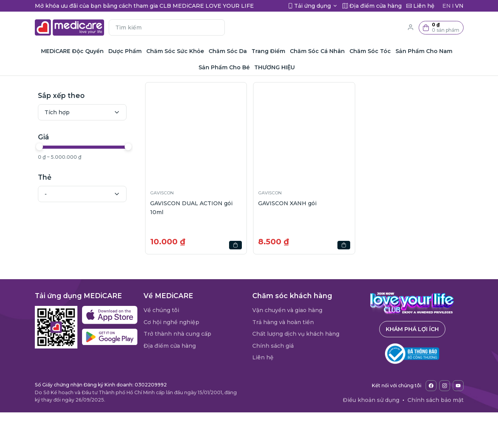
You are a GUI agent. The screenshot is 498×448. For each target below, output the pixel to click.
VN (459, 6)
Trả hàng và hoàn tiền (283, 322)
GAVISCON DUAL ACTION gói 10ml (191, 208)
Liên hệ (263, 357)
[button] (441, 28)
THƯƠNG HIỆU (275, 67)
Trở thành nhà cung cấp (177, 334)
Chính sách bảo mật (436, 400)
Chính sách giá (273, 346)
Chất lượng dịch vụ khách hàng (296, 334)
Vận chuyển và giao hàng (287, 310)
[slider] (39, 147)
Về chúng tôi (161, 310)
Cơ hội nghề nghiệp (171, 322)
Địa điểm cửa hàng (170, 346)
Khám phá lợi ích (412, 329)
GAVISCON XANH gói (287, 203)
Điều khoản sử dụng (371, 400)
